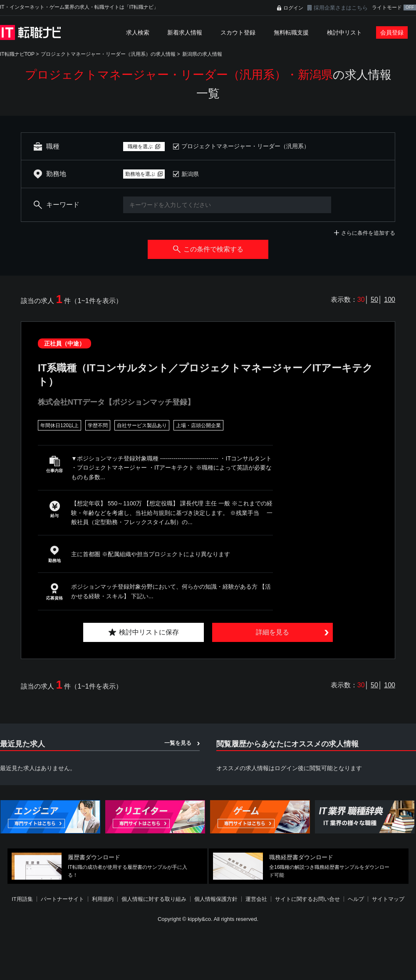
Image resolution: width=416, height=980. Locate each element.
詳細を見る (272, 632)
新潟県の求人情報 (202, 54)
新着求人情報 (185, 32)
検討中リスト (344, 32)
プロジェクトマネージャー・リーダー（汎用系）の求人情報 (108, 54)
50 (374, 300)
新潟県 (190, 174)
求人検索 (138, 32)
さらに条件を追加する (368, 233)
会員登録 (392, 32)
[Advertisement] (189, 919)
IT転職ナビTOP (17, 54)
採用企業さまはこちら (341, 8)
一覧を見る (178, 743)
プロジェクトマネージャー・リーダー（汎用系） (245, 146)
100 (390, 300)
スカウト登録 (238, 32)
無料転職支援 (291, 32)
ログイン (293, 8)
